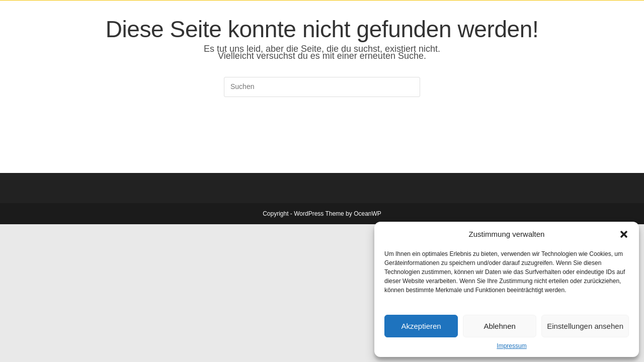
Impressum (511, 346)
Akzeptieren (421, 326)
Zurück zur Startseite (322, 138)
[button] (624, 234)
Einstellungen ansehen (585, 326)
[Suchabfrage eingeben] (322, 87)
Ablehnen (499, 326)
